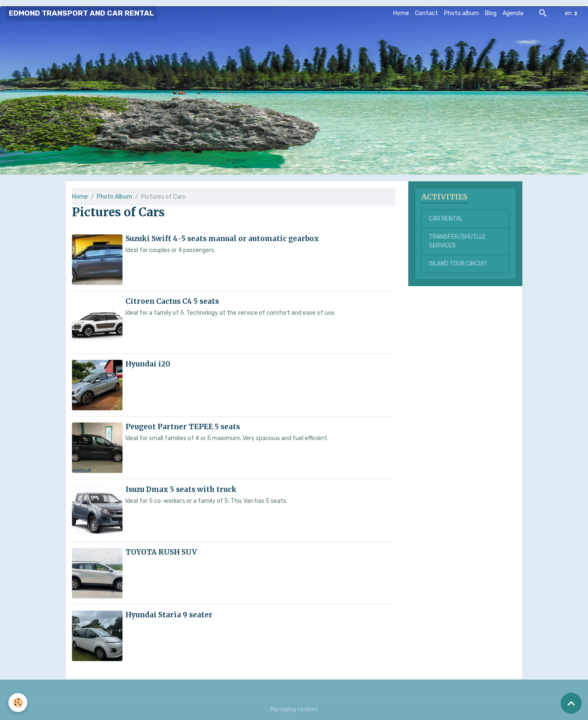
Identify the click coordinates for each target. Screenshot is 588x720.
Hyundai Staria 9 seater (169, 615)
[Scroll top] (571, 703)
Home (401, 13)
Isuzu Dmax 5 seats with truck (181, 489)
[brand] (81, 13)
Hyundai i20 (148, 364)
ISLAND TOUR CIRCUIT (458, 264)
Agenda (513, 13)
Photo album (462, 13)
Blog (491, 13)
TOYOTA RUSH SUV (161, 552)
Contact (427, 13)
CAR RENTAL (446, 219)
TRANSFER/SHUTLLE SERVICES (457, 241)
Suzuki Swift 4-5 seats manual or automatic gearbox (222, 239)
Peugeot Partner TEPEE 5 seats (183, 427)
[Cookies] (18, 703)
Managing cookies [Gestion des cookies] (294, 709)
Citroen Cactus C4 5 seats (172, 301)
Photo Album (114, 197)
